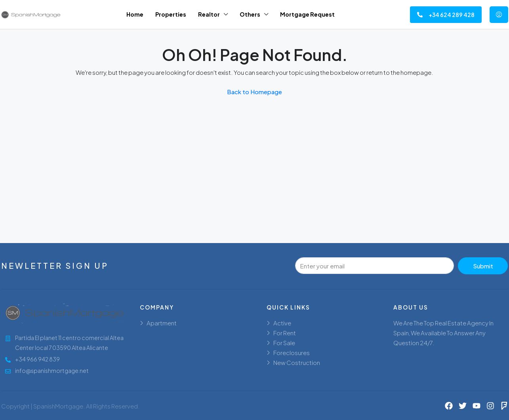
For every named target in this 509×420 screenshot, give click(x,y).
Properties (171, 14)
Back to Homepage (254, 92)
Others (250, 14)
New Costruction (297, 362)
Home (135, 14)
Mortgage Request (307, 14)
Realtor (209, 14)
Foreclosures (292, 353)
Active (282, 323)
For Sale (284, 343)
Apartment (162, 323)
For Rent (285, 333)
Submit (483, 266)
